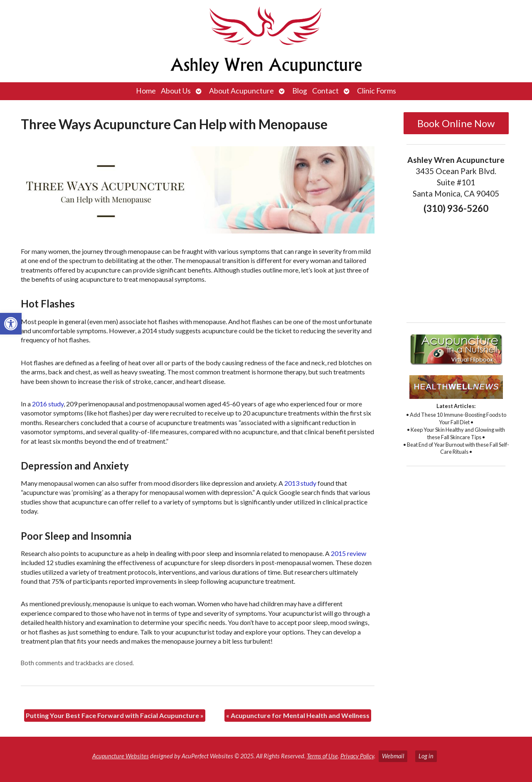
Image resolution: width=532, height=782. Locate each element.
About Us (176, 91)
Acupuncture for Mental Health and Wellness (298, 715)
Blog (300, 91)
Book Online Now (456, 123)
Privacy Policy (357, 756)
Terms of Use (322, 756)
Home (146, 91)
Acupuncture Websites (121, 756)
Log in (426, 756)
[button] (11, 324)
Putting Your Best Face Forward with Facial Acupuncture (115, 715)
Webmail (393, 756)
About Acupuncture (241, 91)
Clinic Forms (377, 91)
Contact (325, 91)
